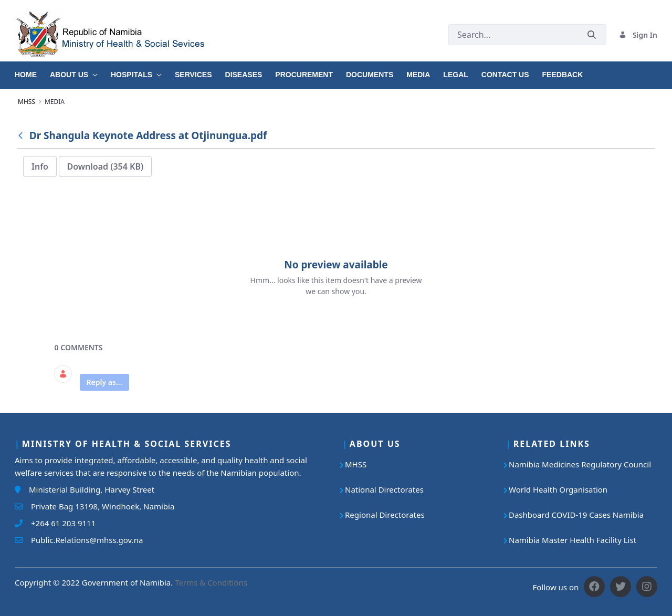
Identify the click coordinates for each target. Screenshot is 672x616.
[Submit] (592, 35)
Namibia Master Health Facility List (573, 540)
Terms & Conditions (211, 582)
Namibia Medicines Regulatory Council (580, 464)
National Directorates (384, 489)
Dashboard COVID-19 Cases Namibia (576, 515)
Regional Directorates (385, 515)
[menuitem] (32, 71)
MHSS (356, 464)
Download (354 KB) (106, 166)
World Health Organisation (558, 489)
